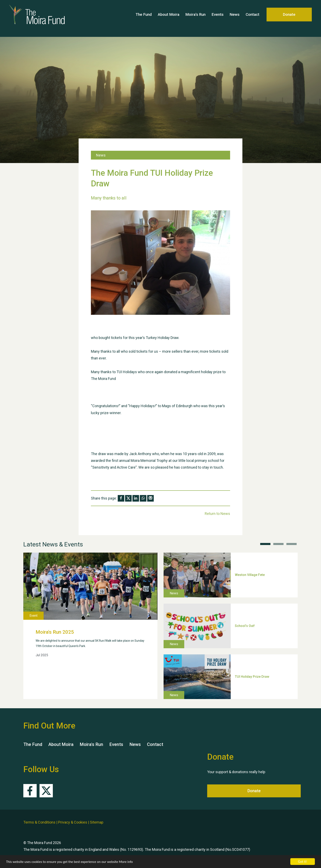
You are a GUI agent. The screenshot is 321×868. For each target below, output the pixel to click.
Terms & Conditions (39, 822)
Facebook (30, 791)
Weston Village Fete (250, 575)
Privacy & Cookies (73, 822)
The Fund (144, 18)
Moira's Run (196, 18)
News (235, 18)
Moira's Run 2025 (55, 632)
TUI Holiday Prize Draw (252, 677)
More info (126, 862)
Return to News (217, 514)
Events (218, 18)
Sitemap (97, 822)
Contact (253, 18)
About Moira (169, 18)
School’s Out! (245, 626)
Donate (289, 18)
